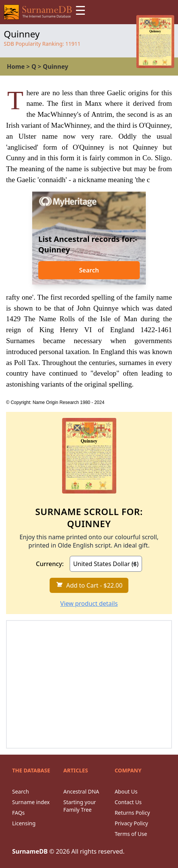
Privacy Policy (131, 823)
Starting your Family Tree (80, 806)
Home (16, 67)
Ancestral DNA (81, 791)
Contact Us (128, 802)
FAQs (18, 813)
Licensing (24, 823)
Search (89, 270)
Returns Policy (132, 813)
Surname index (31, 802)
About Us (126, 791)
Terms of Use (131, 834)
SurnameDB (30, 851)
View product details (89, 603)
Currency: (50, 564)
